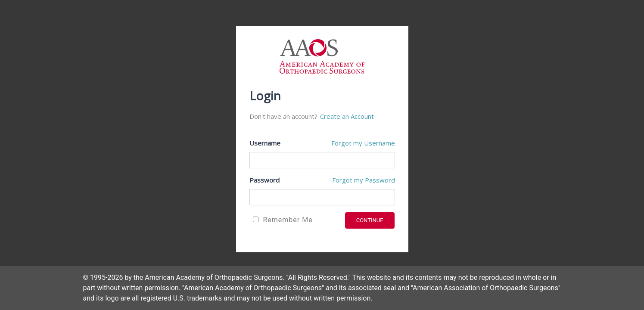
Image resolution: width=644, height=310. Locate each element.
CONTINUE (370, 220)
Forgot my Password (364, 180)
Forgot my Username (363, 143)
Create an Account (347, 116)
